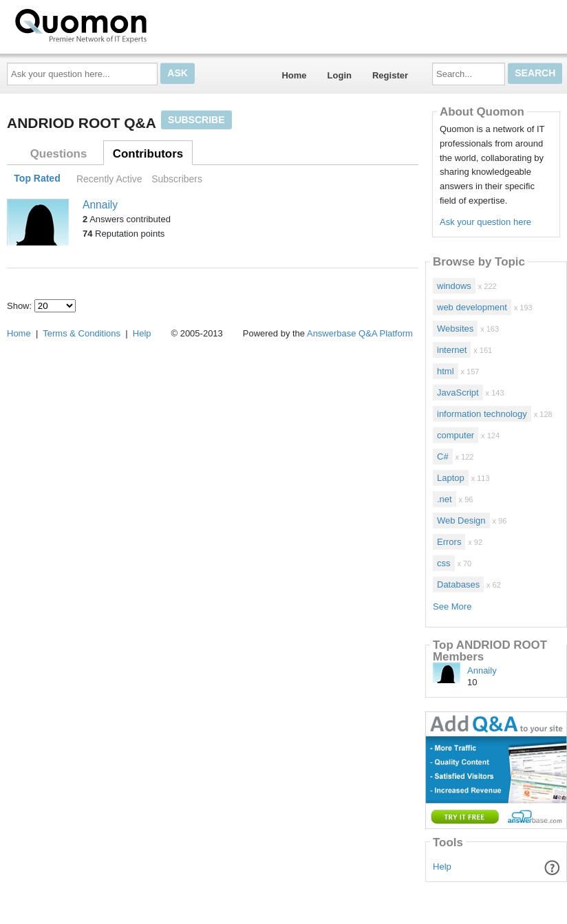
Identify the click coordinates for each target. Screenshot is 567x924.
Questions (59, 154)
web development (472, 307)
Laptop (451, 478)
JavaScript (458, 393)
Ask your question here (485, 222)
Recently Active (109, 179)
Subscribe (196, 120)
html (446, 371)
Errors (449, 542)
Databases (458, 584)
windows (454, 286)
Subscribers (177, 179)
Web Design (461, 520)
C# (443, 456)
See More (452, 606)
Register (390, 75)
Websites (455, 329)
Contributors (148, 154)
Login (340, 75)
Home (294, 75)
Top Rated (37, 179)
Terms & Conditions (82, 333)
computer (456, 435)
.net (445, 499)
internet (452, 350)
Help (442, 867)
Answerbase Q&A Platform (360, 333)
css (444, 563)
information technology (482, 414)
